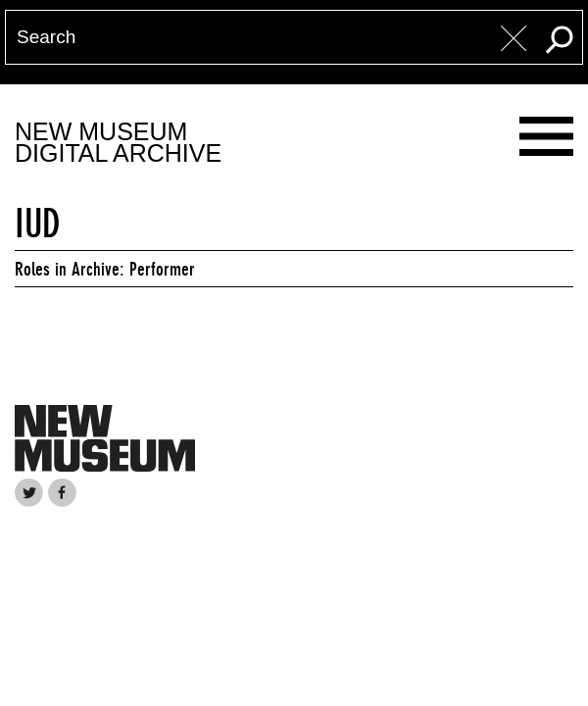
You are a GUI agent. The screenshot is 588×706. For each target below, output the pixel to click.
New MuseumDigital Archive (118, 143)
